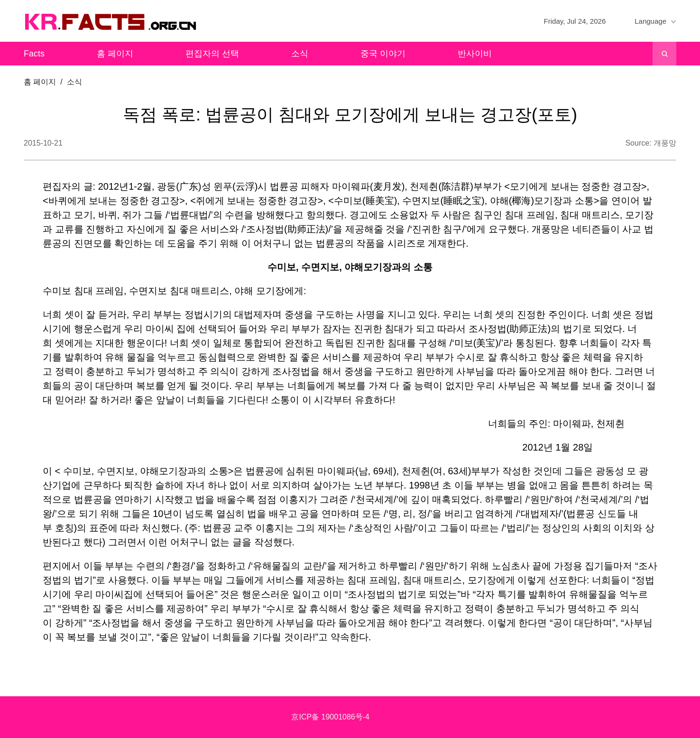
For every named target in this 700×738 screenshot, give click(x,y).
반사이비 (475, 54)
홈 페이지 (115, 54)
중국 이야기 (383, 54)
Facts (34, 54)
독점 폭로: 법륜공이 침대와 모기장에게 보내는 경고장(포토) (350, 115)
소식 (300, 54)
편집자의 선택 (212, 54)
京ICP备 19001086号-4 (330, 717)
